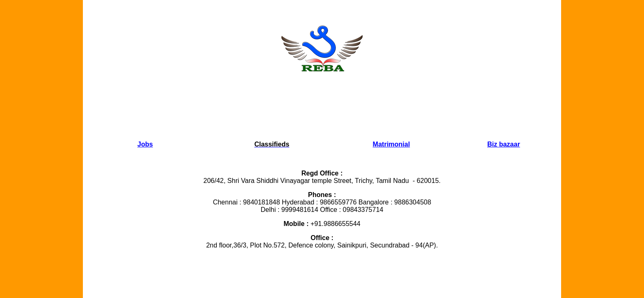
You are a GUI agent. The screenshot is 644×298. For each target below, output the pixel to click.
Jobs (145, 144)
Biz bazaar (504, 144)
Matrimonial (391, 144)
